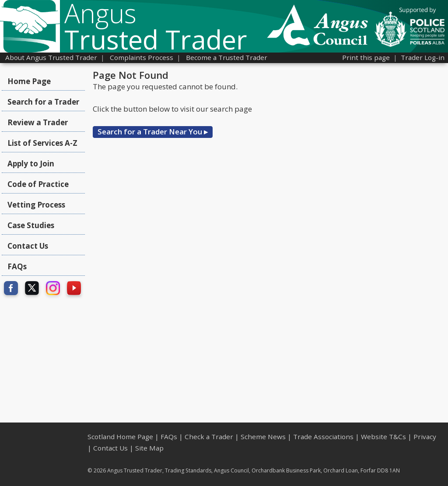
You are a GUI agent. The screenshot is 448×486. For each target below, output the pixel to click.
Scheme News (263, 437)
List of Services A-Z (42, 143)
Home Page (29, 81)
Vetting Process (36, 205)
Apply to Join (31, 164)
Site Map (149, 448)
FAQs (17, 266)
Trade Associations (323, 437)
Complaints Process (142, 57)
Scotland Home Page (120, 437)
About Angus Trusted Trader (51, 57)
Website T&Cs (383, 437)
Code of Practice (38, 184)
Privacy (425, 437)
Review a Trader (38, 122)
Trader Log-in (423, 57)
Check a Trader (209, 437)
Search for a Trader (43, 102)
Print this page (366, 57)
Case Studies (31, 225)
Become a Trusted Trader (227, 57)
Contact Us (28, 246)
